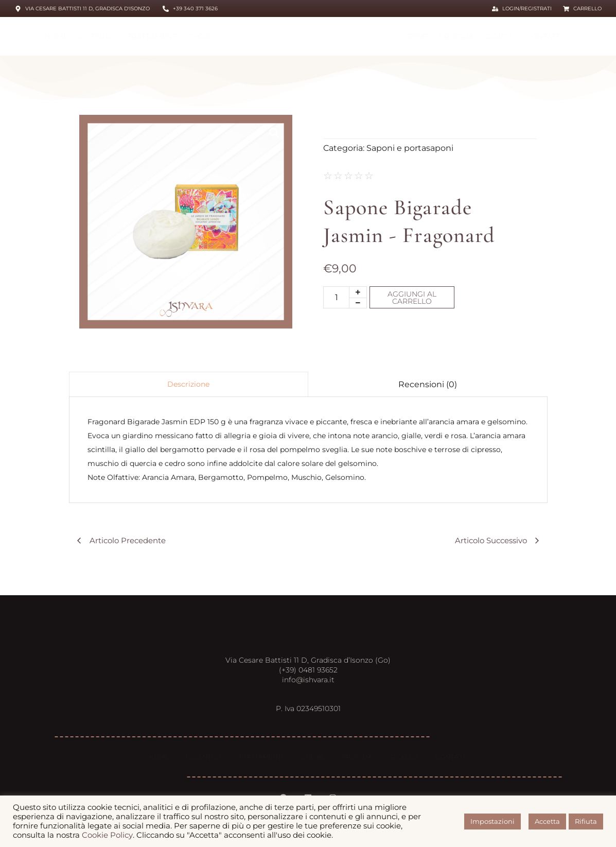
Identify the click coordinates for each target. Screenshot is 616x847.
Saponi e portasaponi (410, 148)
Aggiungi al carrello (412, 298)
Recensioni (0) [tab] (428, 384)
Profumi (457, 37)
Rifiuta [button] (586, 821)
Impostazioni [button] (492, 821)
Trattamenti (153, 37)
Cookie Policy (107, 835)
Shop (199, 37)
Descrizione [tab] (188, 384)
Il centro (97, 37)
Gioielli (500, 37)
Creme (416, 37)
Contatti (544, 37)
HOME (56, 37)
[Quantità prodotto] (336, 297)
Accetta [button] (547, 821)
